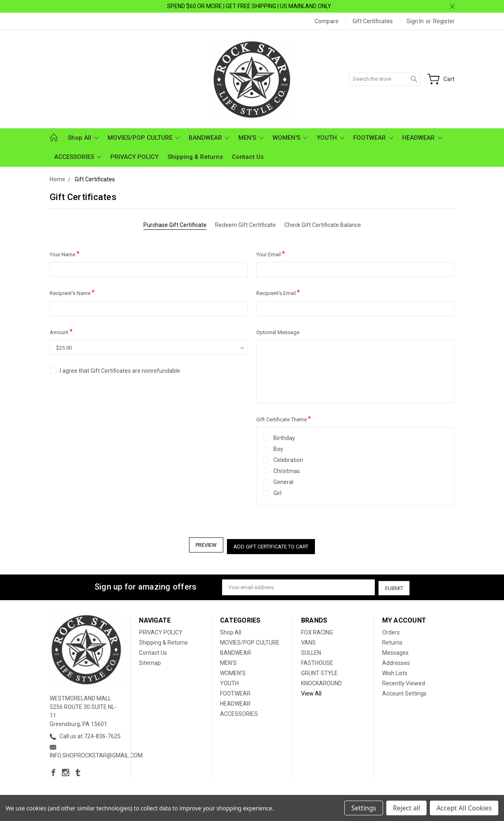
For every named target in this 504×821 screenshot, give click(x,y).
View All (311, 691)
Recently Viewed (404, 681)
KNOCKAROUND (321, 681)
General (283, 482)
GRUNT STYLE (319, 671)
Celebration (288, 460)
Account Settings (404, 691)
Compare (327, 21)
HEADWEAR (422, 138)
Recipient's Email (278, 292)
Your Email (271, 254)
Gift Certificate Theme (284, 419)
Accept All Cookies (464, 808)
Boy (278, 449)
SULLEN (311, 650)
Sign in (415, 21)
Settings (364, 808)
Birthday (284, 438)
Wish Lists (395, 671)
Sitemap (150, 660)
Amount (61, 331)
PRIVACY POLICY (134, 157)
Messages (395, 650)
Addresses (396, 660)
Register (444, 21)
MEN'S (251, 138)
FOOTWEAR (373, 138)
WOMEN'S (290, 138)
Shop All (83, 138)
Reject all (406, 808)
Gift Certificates (373, 21)
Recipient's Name (72, 292)
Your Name (65, 254)
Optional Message (278, 332)
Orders (391, 630)
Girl (277, 493)
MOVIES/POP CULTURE (144, 138)
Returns (392, 640)
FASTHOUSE (317, 660)
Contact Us (248, 157)
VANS (308, 640)
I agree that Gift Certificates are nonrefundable (120, 371)
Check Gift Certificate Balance (323, 225)
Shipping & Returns (195, 157)
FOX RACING (317, 630)
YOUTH (330, 138)
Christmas (287, 471)
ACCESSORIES (78, 157)
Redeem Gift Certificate (245, 225)
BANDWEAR (209, 138)
